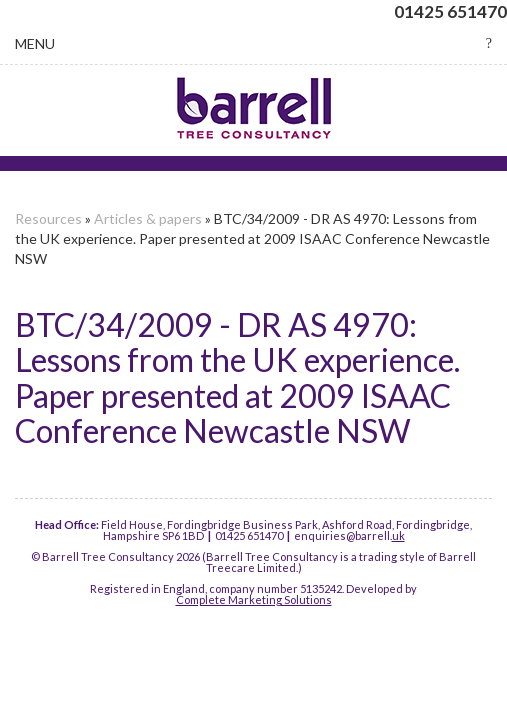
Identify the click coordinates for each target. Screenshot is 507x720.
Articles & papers (148, 218)
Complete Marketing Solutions (254, 599)
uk (398, 535)
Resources (48, 218)
